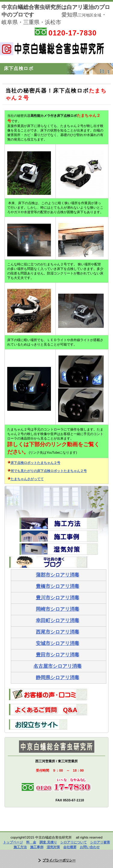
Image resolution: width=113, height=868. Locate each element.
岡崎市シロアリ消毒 (58, 609)
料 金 (31, 842)
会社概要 (70, 847)
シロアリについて (74, 842)
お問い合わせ (90, 847)
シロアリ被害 (100, 842)
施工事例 (37, 847)
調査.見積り (48, 842)
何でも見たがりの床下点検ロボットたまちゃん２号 (49, 471)
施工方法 (20, 847)
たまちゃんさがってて (27, 479)
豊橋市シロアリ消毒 (58, 586)
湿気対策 (53, 847)
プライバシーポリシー (59, 860)
